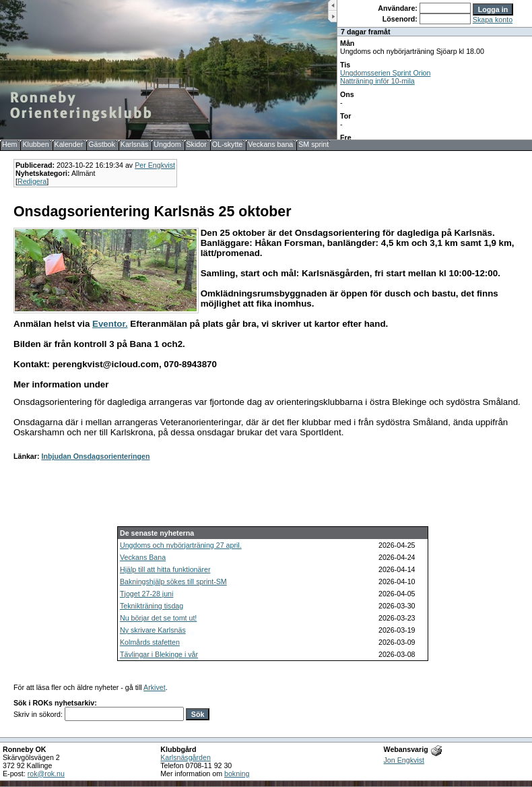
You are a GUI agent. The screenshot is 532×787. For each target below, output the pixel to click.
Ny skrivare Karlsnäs (153, 630)
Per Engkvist (155, 165)
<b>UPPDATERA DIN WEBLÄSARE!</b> (435, 70)
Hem (10, 144)
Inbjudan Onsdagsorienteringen (95, 456)
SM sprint (313, 144)
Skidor (197, 144)
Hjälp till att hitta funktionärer (165, 569)
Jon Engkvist (404, 760)
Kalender (69, 144)
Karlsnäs (134, 144)
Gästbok (102, 144)
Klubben (35, 144)
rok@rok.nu (46, 774)
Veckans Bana (143, 557)
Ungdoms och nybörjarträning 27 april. (181, 545)
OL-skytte (228, 144)
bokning (237, 774)
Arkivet (155, 687)
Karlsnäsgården (186, 757)
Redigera (32, 181)
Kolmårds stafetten (150, 642)
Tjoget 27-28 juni (146, 594)
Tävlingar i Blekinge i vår (159, 654)
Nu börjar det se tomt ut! (158, 618)
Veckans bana (270, 144)
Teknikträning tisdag (152, 606)
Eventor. (110, 324)
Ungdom (167, 144)
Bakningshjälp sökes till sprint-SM (173, 581)
